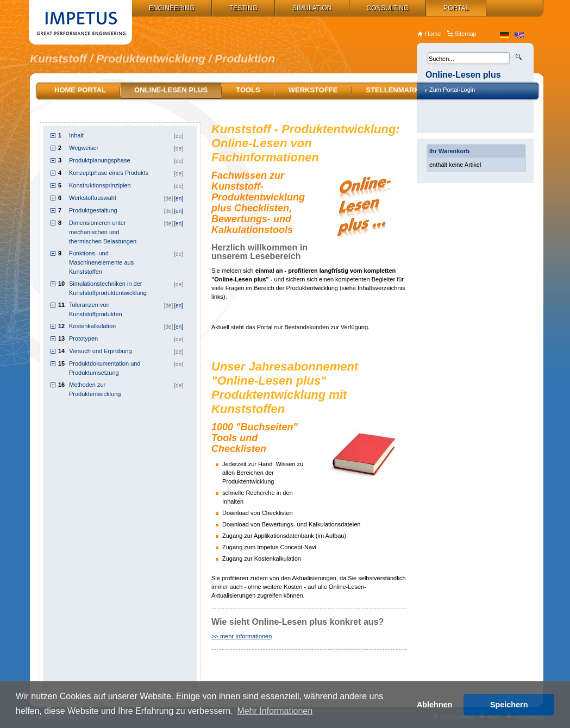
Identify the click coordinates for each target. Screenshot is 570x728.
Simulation (312, 8)
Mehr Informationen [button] (275, 711)
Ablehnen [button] (435, 705)
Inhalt (76, 135)
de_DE (505, 35)
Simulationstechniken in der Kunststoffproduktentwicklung (108, 288)
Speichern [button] (509, 705)
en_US (519, 35)
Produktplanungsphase (100, 160)
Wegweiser (84, 148)
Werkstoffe (313, 90)
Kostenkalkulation (92, 326)
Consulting (388, 8)
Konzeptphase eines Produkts (109, 173)
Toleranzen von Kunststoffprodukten (96, 309)
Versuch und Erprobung (101, 351)
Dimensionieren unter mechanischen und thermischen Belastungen (103, 232)
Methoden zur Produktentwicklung (95, 389)
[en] (178, 199)
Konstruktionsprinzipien (100, 185)
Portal (456, 8)
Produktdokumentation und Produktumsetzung (105, 368)
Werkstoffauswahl (92, 198)
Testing (243, 8)
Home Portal (80, 90)
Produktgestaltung (93, 210)
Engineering (172, 8)
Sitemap (465, 34)
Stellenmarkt (394, 90)
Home (433, 34)
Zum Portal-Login (452, 90)
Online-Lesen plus (171, 90)
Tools (248, 90)
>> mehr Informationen (242, 636)
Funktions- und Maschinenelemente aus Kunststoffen (101, 262)
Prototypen (83, 338)
